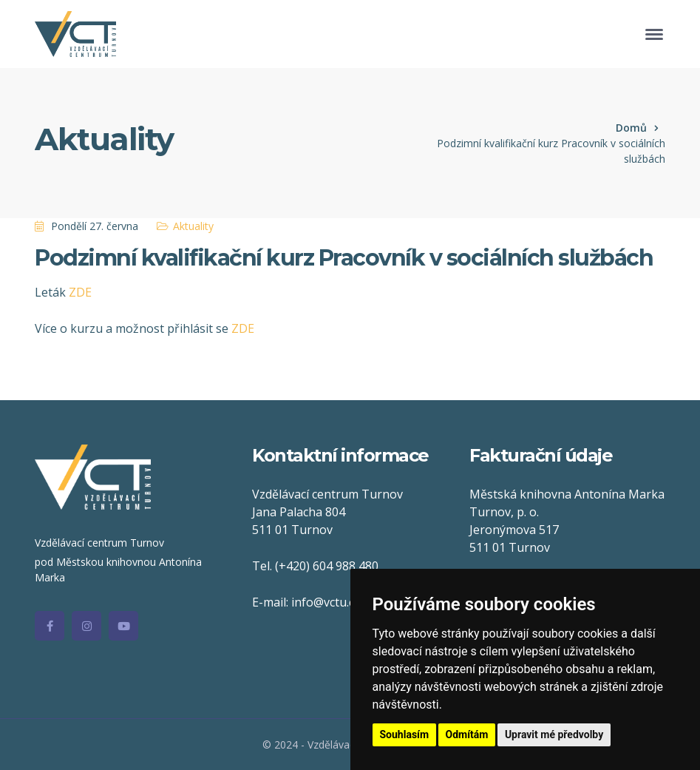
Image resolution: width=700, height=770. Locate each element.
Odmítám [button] (467, 734)
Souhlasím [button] (405, 734)
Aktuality (193, 226)
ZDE (80, 292)
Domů (631, 128)
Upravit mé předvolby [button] (554, 734)
